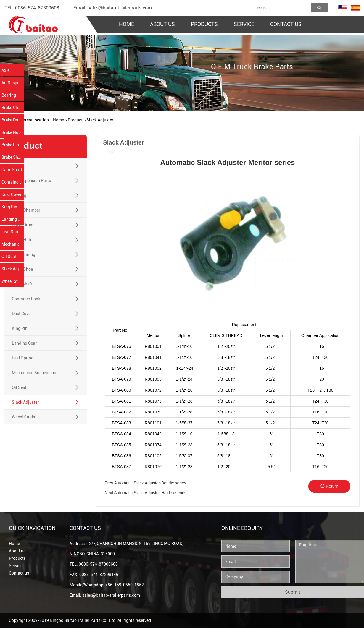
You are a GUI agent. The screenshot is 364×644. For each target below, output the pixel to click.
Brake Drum (12, 120)
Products (17, 558)
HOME (127, 24)
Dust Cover (12, 194)
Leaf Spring (12, 232)
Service (16, 566)
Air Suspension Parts (13, 83)
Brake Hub (11, 132)
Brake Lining (13, 145)
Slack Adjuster (13, 269)
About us (17, 551)
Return (334, 486)
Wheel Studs (13, 281)
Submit (293, 592)
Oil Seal (9, 257)
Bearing (9, 95)
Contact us (19, 573)
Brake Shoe (12, 157)
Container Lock (13, 182)
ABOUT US (162, 24)
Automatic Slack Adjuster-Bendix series (150, 483)
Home (14, 544)
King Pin (9, 207)
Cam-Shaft (12, 170)
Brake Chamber (13, 108)
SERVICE (244, 24)
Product (75, 120)
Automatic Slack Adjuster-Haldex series (150, 493)
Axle (5, 70)
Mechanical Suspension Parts (13, 244)
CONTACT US (286, 24)
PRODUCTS (204, 24)
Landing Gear (13, 219)
